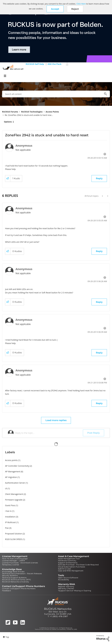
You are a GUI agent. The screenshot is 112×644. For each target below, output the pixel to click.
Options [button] (8, 122)
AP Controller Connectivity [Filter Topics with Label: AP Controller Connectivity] (17, 466)
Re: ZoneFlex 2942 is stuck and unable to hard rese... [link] (29, 115)
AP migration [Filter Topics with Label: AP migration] (11, 477)
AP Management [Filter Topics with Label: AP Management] (13, 471)
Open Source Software (68, 578)
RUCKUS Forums (10, 112)
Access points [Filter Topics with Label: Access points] (11, 460)
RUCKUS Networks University (16, 582)
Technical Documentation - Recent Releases (22, 574)
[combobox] (56, 94)
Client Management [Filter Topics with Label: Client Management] (14, 494)
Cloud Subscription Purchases (72, 567)
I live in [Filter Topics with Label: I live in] (8, 511)
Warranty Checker (66, 588)
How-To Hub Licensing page (15, 559)
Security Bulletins (10, 575)
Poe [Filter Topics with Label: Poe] (7, 528)
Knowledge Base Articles (13, 572)
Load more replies (56, 420)
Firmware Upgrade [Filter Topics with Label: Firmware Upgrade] (14, 500)
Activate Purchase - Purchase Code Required (78, 565)
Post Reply (93, 433)
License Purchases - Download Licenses (20, 563)
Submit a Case (64, 569)
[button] (55, 9)
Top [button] (7, 637)
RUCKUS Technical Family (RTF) (17, 580)
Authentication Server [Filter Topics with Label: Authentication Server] (15, 483)
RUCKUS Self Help (35, 64)
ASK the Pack (55, 64)
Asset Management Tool (69, 559)
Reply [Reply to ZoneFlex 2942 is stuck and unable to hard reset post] (99, 178)
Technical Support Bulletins (14, 578)
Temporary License (11, 565)
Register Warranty (66, 586)
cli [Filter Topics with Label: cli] (6, 488)
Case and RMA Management (71, 571)
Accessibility (64, 580)
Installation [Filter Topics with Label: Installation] (10, 517)
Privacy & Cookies (50, 629)
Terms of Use (39, 629)
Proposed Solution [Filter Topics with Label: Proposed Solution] (14, 534)
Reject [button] (75, 9)
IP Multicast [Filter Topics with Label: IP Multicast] (10, 522)
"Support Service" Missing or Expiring (75, 591)
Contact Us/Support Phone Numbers (19, 588)
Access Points (52, 112)
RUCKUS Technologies (32, 112)
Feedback (6, 591)
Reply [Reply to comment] (99, 251)
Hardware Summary (67, 561)
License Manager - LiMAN (13, 561)
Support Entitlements (68, 563)
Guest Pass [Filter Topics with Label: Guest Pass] (10, 505)
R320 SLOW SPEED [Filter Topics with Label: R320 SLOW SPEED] (14, 539)
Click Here (81, 4)
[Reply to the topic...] (49, 433)
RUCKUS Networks (58, 609)
